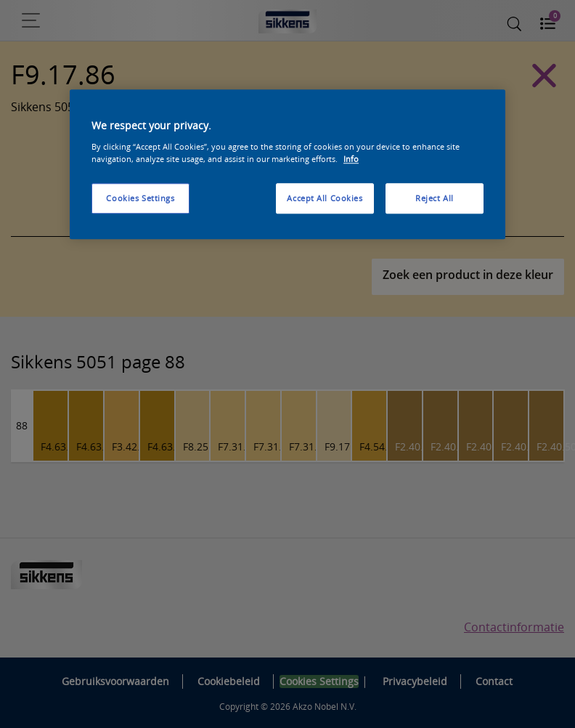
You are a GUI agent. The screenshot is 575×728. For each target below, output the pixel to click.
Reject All (435, 198)
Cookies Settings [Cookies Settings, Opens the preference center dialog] (140, 198)
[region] (287, 165)
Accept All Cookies (325, 198)
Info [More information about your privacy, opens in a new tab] (351, 159)
